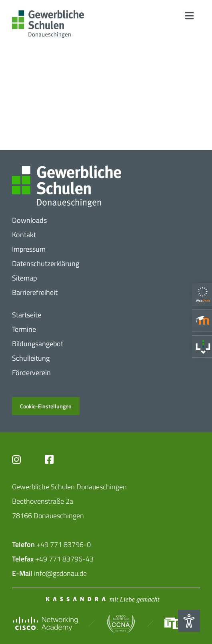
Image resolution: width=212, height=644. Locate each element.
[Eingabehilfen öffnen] (189, 621)
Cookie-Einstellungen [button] (46, 406)
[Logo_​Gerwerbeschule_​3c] (48, 13)
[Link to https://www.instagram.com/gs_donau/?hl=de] (23, 459)
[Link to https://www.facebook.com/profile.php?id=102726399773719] (60, 459)
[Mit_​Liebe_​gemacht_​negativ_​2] (104, 599)
